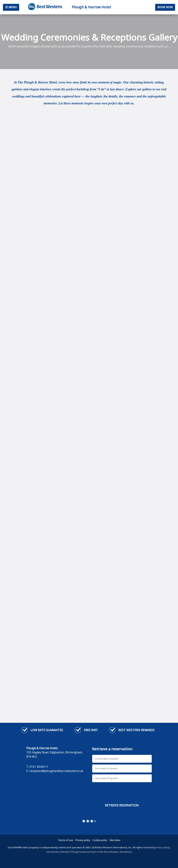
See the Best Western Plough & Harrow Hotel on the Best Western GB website (89, 852)
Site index (115, 840)
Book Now (165, 7)
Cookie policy (100, 840)
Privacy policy (83, 840)
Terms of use (65, 840)
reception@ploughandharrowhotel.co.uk (56, 771)
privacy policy (162, 847)
